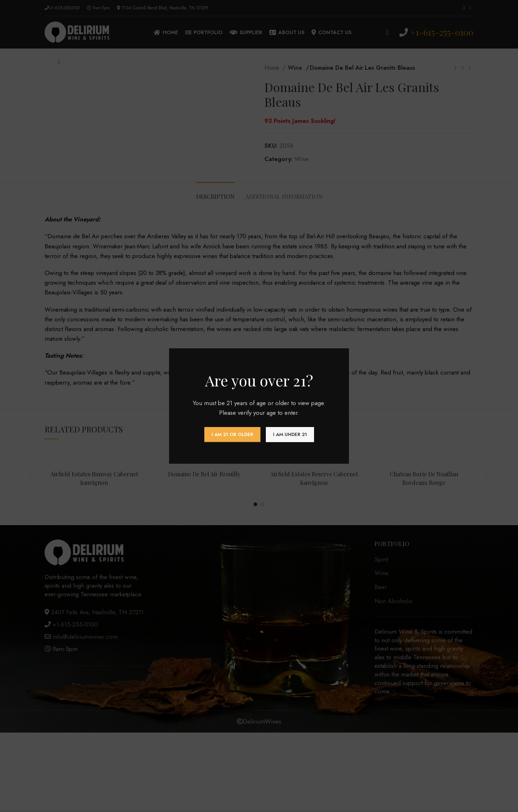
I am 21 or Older (232, 434)
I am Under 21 (290, 434)
